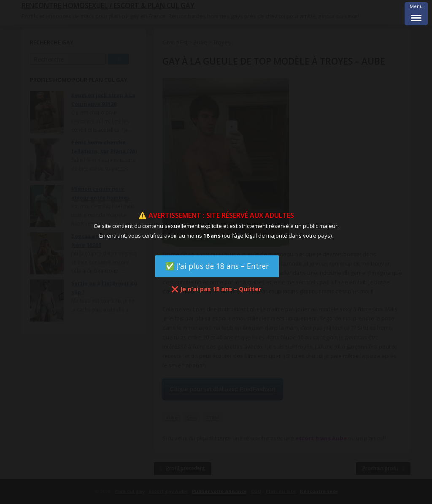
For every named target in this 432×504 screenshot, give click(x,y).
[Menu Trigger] (416, 14)
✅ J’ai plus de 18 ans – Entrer (217, 266)
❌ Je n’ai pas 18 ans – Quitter (216, 289)
